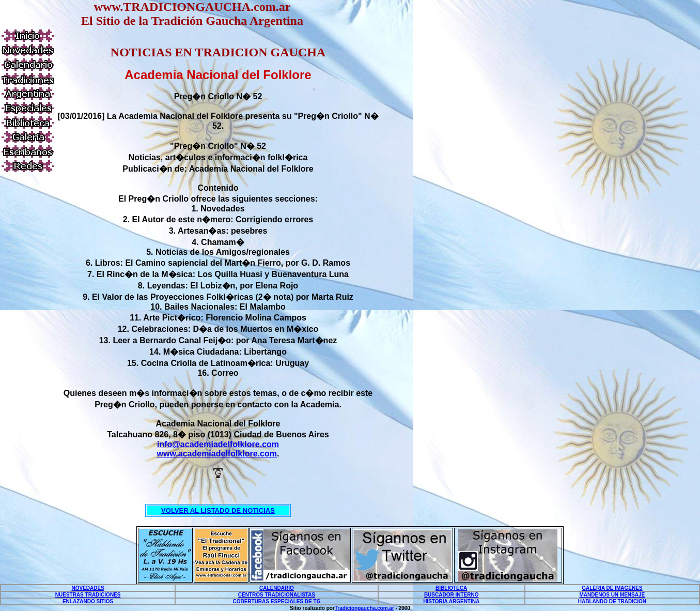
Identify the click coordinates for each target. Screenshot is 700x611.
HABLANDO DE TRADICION (612, 601)
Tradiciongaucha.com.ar (364, 608)
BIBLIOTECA (451, 588)
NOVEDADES (88, 588)
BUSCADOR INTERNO (452, 595)
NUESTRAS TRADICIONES (88, 595)
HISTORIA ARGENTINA (451, 601)
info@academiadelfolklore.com (218, 444)
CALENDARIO (277, 588)
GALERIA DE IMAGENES (612, 588)
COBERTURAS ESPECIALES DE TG (276, 601)
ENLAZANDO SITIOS (88, 601)
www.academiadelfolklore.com (217, 454)
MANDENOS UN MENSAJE (612, 595)
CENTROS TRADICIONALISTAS (277, 595)
